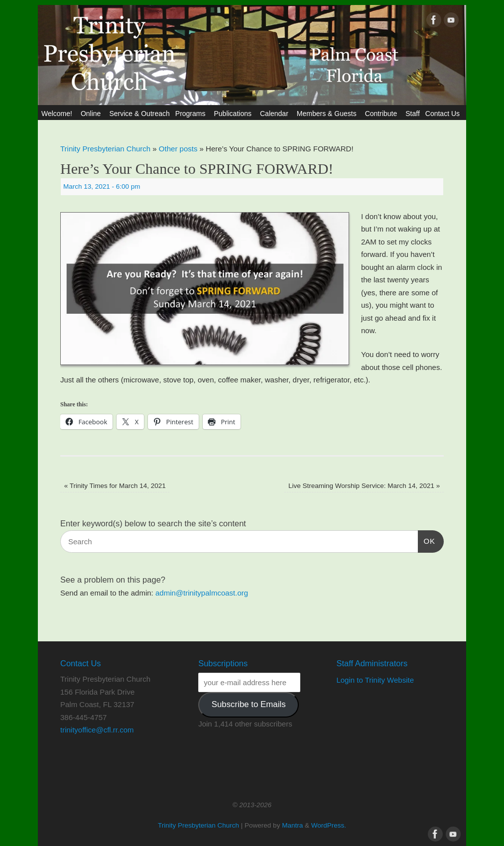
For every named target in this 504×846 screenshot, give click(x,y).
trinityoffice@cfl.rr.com (97, 730)
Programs (192, 114)
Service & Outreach (139, 114)
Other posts (178, 149)
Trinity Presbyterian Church (105, 149)
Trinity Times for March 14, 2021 (115, 486)
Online (92, 114)
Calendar (276, 114)
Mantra (292, 825)
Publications (234, 114)
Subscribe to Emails (249, 704)
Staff (413, 114)
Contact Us (444, 114)
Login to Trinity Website (375, 680)
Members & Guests (328, 114)
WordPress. (329, 825)
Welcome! (58, 114)
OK (427, 540)
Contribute (383, 114)
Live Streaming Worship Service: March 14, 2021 (364, 486)
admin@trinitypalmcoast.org (202, 593)
